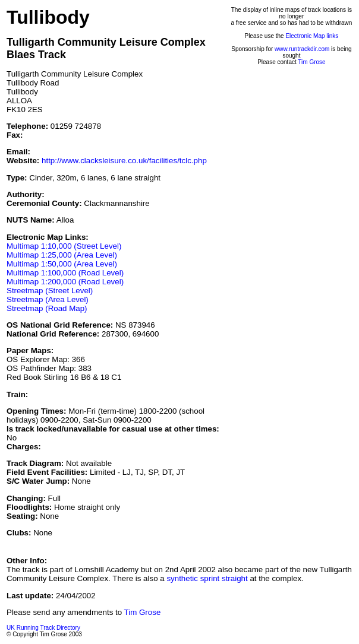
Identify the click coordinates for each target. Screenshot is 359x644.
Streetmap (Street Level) (50, 291)
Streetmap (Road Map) (47, 308)
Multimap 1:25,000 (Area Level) (62, 255)
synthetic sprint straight (207, 578)
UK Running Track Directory (43, 628)
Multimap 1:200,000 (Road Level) (65, 282)
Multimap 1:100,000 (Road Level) (65, 273)
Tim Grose (311, 62)
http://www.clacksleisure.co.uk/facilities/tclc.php (124, 161)
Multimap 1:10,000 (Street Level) (64, 246)
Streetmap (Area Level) (48, 299)
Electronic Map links (312, 36)
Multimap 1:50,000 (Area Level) (62, 264)
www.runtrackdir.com (302, 49)
